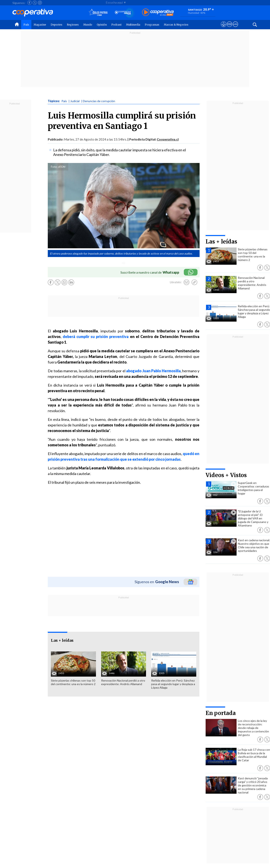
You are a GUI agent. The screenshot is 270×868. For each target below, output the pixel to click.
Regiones (73, 25)
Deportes (56, 25)
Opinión (102, 25)
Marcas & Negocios (176, 25)
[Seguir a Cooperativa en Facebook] (29, 3)
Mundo (88, 25)
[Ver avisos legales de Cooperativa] (224, 28)
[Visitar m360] (229, 28)
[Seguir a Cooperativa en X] (35, 3)
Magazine (40, 25)
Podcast (116, 25)
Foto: (54, 167)
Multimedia (133, 25)
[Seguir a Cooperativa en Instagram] (40, 3)
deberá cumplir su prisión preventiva (96, 337)
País (26, 25)
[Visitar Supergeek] (235, 28)
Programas (152, 25)
